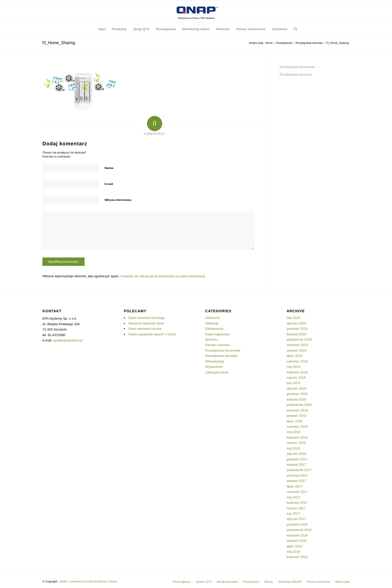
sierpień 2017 (297, 481)
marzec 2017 (296, 508)
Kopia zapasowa (217, 334)
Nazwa (109, 168)
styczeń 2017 (296, 519)
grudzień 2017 (297, 459)
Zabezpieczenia (217, 372)
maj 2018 (293, 432)
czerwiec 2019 (297, 361)
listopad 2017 (296, 465)
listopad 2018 (296, 399)
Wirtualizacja (215, 361)
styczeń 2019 (296, 388)
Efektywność (214, 329)
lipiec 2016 (295, 546)
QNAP (64, 581)
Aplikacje (212, 323)
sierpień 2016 (297, 541)
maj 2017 (293, 497)
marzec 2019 (296, 378)
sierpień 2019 (297, 350)
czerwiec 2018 (297, 427)
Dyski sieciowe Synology (146, 318)
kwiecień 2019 (297, 372)
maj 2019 (293, 367)
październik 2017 (299, 470)
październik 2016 (299, 530)
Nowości (211, 340)
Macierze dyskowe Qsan (146, 323)
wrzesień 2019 (297, 345)
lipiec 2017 (295, 486)
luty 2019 (293, 383)
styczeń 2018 (296, 454)
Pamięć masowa (217, 345)
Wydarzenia (214, 367)
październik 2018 (299, 405)
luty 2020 (293, 318)
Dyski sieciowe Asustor (145, 329)
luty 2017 (293, 514)
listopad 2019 (296, 334)
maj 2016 (293, 552)
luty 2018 (293, 448)
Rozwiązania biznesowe (297, 67)
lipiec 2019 (295, 356)
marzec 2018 (296, 443)
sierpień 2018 (297, 416)
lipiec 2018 (295, 421)
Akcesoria (212, 318)
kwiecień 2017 (297, 503)
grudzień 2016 (297, 524)
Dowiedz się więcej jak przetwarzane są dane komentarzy (163, 276)
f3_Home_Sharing (59, 43)
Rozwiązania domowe (296, 74)
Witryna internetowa (118, 200)
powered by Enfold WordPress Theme (94, 581)
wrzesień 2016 (297, 535)
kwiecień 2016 (297, 557)
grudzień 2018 (297, 394)
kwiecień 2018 (297, 437)
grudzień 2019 (297, 329)
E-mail (109, 184)
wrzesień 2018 (297, 410)
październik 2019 (299, 340)
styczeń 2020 (296, 323)
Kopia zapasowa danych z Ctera (152, 334)
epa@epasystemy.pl (68, 340)
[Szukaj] (294, 29)
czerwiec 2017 (297, 492)
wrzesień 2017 (297, 475)
